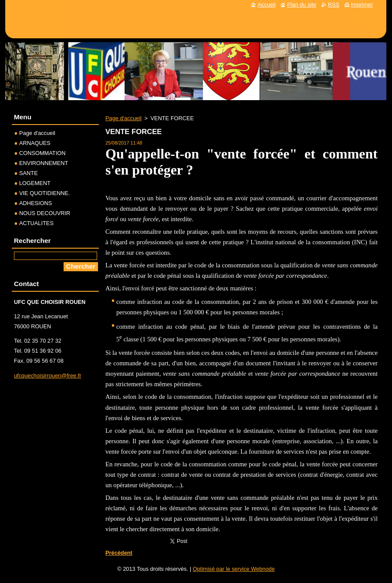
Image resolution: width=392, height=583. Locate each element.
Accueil (266, 5)
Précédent (119, 553)
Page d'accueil (123, 118)
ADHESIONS (35, 203)
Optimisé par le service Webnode (234, 569)
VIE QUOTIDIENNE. (45, 193)
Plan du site (302, 5)
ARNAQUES (35, 143)
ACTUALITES (36, 223)
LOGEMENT (35, 183)
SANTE (29, 173)
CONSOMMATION (42, 153)
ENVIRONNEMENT (44, 163)
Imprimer (362, 5)
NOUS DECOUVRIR (45, 213)
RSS (334, 5)
